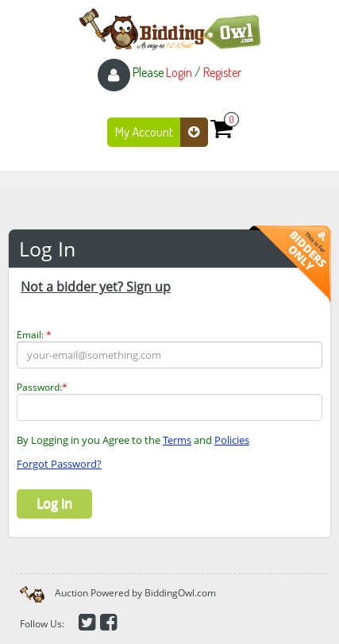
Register (222, 72)
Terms (177, 440)
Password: (42, 387)
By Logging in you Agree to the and (133, 440)
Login (179, 72)
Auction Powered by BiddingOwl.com (135, 593)
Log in (54, 503)
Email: (34, 335)
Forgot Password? (59, 464)
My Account (162, 132)
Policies (232, 440)
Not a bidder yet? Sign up (96, 287)
